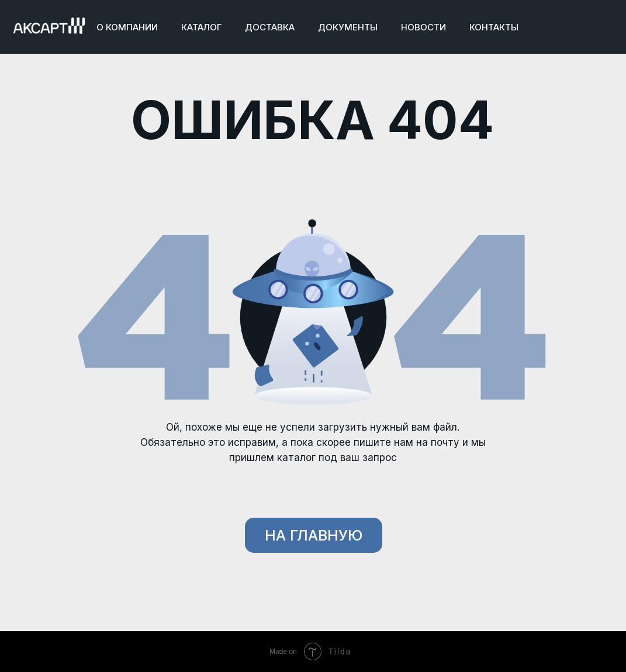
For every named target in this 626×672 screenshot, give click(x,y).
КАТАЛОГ (201, 27)
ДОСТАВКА (270, 27)
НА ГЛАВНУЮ (314, 535)
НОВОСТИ (423, 27)
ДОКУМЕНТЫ (348, 27)
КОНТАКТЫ (494, 27)
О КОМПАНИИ (127, 27)
